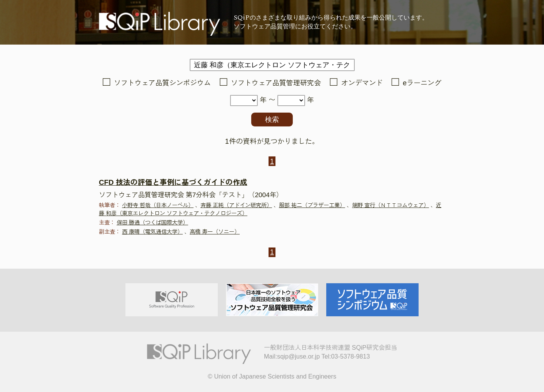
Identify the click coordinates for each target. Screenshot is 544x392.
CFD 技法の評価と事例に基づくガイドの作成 (173, 182)
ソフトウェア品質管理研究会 (276, 83)
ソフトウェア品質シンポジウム (162, 83)
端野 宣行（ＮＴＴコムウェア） (390, 205)
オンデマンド (362, 83)
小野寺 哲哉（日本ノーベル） (158, 205)
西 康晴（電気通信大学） (152, 232)
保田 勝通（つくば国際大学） (152, 223)
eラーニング (422, 83)
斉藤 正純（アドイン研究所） (236, 205)
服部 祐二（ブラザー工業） (312, 205)
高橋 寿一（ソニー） (215, 232)
